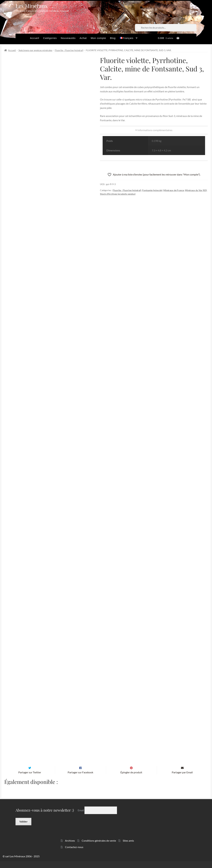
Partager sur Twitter (30, 779)
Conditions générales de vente (99, 847)
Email (81, 817)
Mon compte (98, 38)
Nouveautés (68, 38)
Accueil (35, 38)
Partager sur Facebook (80, 779)
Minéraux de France (174, 190)
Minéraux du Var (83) (196, 190)
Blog (113, 38)
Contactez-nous (74, 854)
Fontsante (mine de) (152, 190)
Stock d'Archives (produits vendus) (118, 194)
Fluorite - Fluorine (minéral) (69, 50)
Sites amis (128, 847)
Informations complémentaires (154, 130)
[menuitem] (129, 39)
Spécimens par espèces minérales (35, 50)
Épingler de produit (131, 779)
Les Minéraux (32, 6)
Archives (70, 847)
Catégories (50, 38)
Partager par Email (182, 779)
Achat (83, 38)
